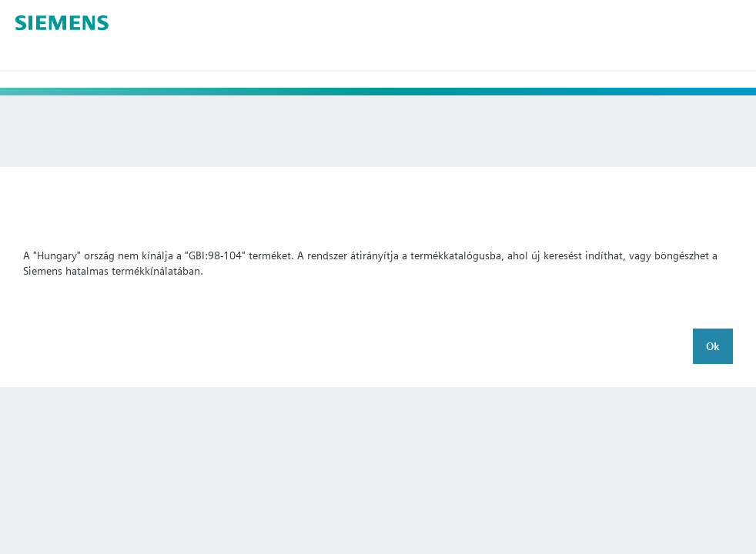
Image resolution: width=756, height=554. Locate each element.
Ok (713, 346)
